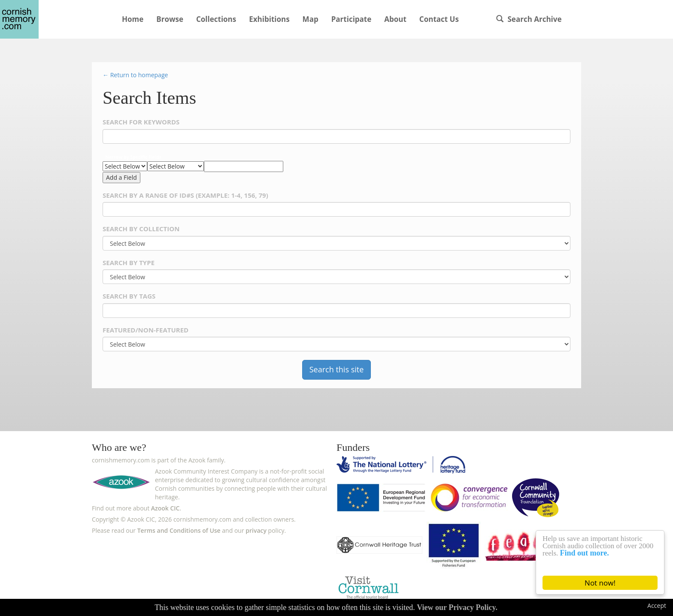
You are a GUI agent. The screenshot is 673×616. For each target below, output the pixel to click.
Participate (352, 19)
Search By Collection (141, 229)
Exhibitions (269, 19)
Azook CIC (165, 508)
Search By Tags (129, 296)
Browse (170, 19)
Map (311, 19)
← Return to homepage (135, 75)
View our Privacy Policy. (457, 607)
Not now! (600, 583)
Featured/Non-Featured (146, 330)
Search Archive (529, 19)
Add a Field (121, 177)
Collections (216, 19)
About (395, 19)
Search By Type (129, 263)
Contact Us (439, 19)
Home (133, 19)
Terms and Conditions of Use (179, 530)
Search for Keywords (141, 122)
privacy (256, 530)
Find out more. (585, 553)
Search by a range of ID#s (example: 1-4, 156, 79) (185, 195)
